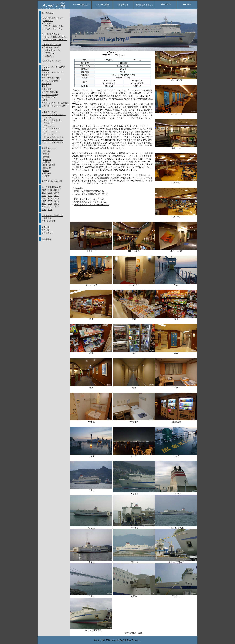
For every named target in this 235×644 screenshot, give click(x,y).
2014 (50, 198)
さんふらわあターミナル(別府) (55, 103)
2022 (44, 207)
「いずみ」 (48, 23)
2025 (44, 210)
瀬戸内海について (49, 148)
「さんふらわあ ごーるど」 (55, 40)
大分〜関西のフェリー (51, 34)
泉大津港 (46, 75)
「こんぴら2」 (48, 117)
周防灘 (46, 154)
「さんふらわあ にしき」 (53, 137)
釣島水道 (47, 160)
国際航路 (46, 227)
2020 (50, 204)
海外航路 (46, 230)
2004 (44, 190)
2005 (50, 190)
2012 (56, 196)
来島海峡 (47, 162)
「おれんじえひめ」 (89, 129)
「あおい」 (48, 56)
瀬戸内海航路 (47, 13)
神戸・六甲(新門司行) (51, 78)
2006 (56, 190)
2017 (50, 201)
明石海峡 (47, 173)
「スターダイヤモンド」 (52, 140)
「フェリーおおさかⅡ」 (53, 26)
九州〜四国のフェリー (51, 61)
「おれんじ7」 (48, 126)
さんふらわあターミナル (52, 72)
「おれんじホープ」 (52, 50)
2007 (44, 193)
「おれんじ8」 (48, 123)
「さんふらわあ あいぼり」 (54, 115)
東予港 (45, 86)
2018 (56, 201)
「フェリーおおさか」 (51, 128)
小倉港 (45, 100)
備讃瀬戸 (47, 168)
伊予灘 (46, 157)
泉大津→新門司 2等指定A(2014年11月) (91, 194)
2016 (44, 201)
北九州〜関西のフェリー (52, 18)
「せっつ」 (48, 21)
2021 (56, 204)
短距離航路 (47, 239)
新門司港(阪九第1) (50, 92)
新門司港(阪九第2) (50, 95)
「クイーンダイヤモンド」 (53, 142)
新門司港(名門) (48, 97)
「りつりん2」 (50, 53)
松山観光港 (47, 89)
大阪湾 (46, 176)
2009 (56, 193)
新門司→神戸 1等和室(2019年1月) (89, 191)
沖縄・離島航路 (48, 221)
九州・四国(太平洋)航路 (52, 216)
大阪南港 (46, 70)
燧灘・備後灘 (49, 165)
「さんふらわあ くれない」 (55, 37)
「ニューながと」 (49, 134)
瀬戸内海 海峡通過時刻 (52, 181)
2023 (50, 207)
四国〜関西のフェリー (51, 45)
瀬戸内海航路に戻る (134, 633)
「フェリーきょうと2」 (52, 120)
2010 (44, 196)
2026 (50, 210)
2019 (44, 204)
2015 (56, 198)
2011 (50, 196)
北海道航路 (47, 218)
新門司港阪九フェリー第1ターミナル (90, 202)
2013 (44, 198)
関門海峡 (47, 151)
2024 (56, 207)
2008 (50, 193)
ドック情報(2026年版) (51, 187)
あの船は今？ (47, 233)
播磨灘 (46, 171)
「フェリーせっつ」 (50, 131)
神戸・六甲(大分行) (50, 81)
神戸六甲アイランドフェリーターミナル (91, 205)
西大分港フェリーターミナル (54, 106)
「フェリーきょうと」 (53, 29)
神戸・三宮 (47, 84)
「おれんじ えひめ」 (52, 47)
